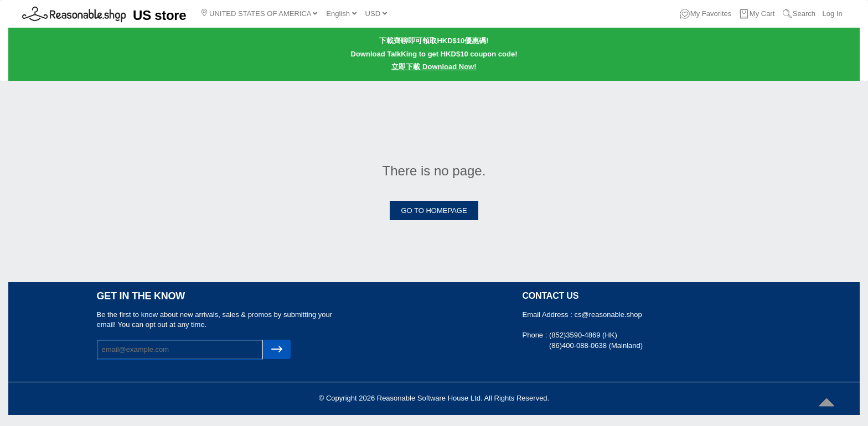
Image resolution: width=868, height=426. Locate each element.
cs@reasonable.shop (608, 315)
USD (376, 14)
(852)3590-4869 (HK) (583, 335)
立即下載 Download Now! (434, 67)
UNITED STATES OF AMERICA (259, 13)
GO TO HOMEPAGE (434, 211)
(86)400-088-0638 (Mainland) (596, 346)
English (341, 14)
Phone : (536, 335)
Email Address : (549, 315)
